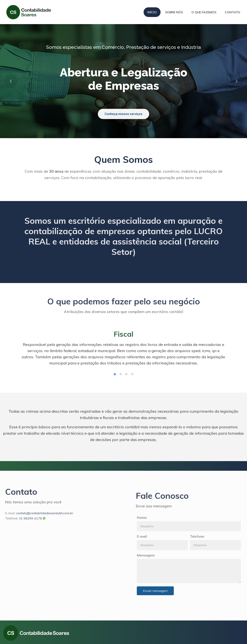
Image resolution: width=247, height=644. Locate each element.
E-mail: (168, 540)
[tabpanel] (123, 349)
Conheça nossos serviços (123, 114)
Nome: (168, 529)
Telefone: (200, 540)
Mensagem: (170, 550)
